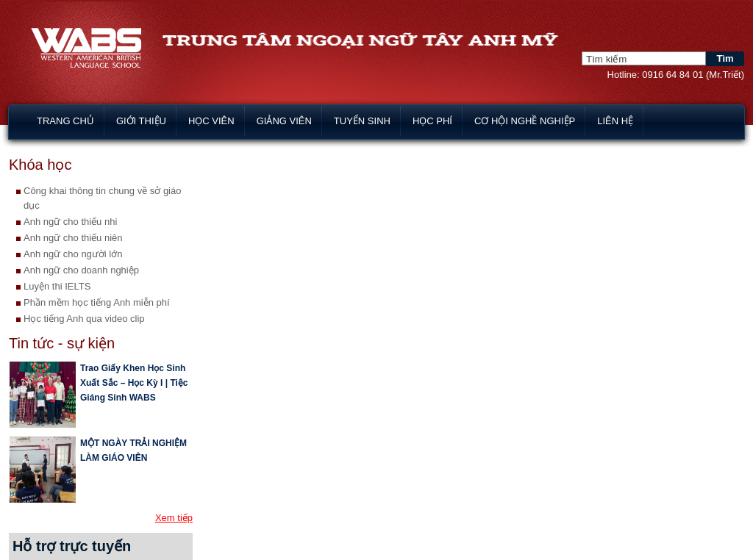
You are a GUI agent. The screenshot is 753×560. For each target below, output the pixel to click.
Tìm (725, 58)
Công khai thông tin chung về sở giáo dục (102, 198)
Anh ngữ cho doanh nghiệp (81, 270)
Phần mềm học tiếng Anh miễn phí (97, 302)
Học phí (432, 121)
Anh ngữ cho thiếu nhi (70, 222)
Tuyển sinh (362, 121)
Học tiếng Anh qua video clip (84, 319)
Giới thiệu (141, 121)
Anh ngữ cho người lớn (73, 254)
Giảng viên (284, 121)
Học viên (211, 121)
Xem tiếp (174, 518)
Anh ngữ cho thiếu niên (73, 238)
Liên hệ (615, 121)
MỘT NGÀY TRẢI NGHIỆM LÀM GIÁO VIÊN (133, 450)
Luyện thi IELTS (57, 286)
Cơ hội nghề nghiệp (525, 121)
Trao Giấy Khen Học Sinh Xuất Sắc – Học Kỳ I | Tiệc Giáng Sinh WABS (134, 383)
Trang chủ (65, 121)
